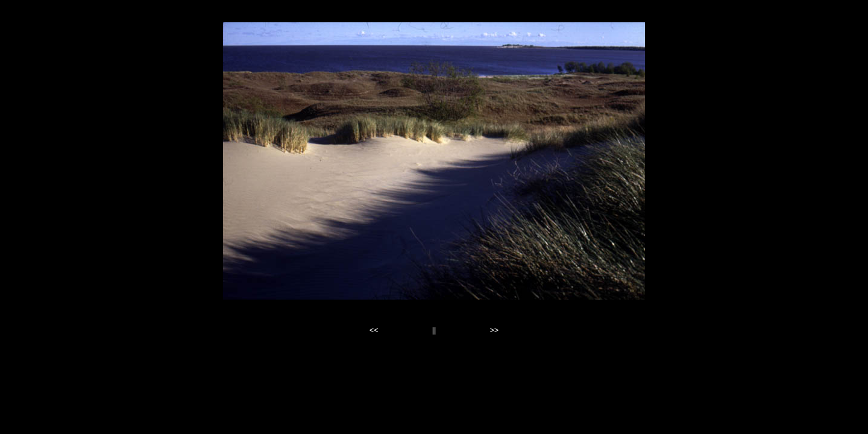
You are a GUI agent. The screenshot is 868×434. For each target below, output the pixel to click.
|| (434, 330)
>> (494, 330)
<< (374, 330)
